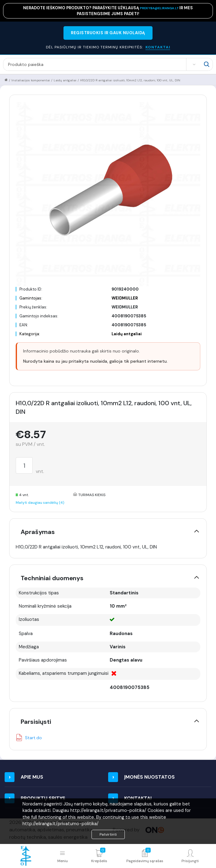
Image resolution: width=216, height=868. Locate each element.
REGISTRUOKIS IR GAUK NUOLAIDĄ (108, 33)
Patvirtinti (108, 834)
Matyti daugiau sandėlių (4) (40, 503)
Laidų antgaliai (65, 80)
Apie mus (32, 777)
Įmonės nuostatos (149, 777)
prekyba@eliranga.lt (160, 8)
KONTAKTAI (158, 47)
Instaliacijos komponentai (31, 80)
